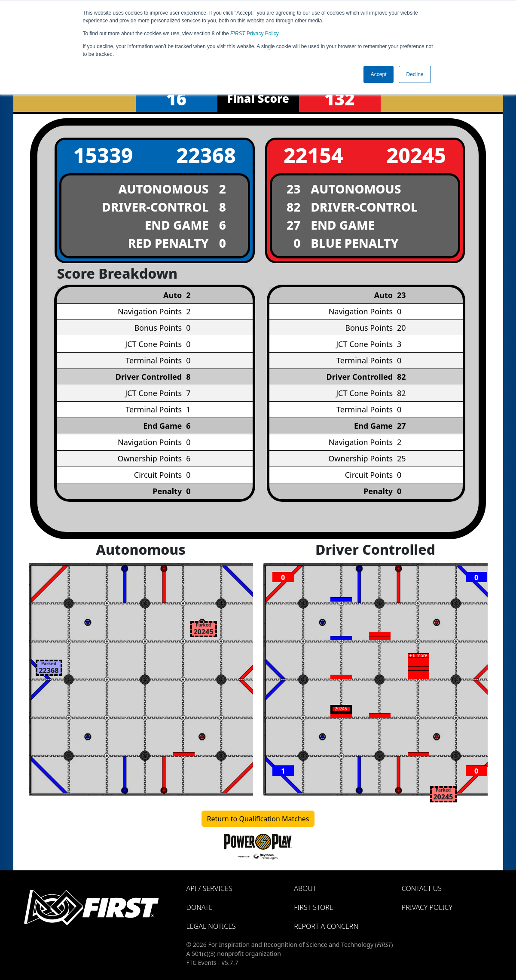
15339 (103, 155)
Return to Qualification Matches (258, 819)
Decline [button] (415, 74)
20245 (416, 155)
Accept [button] (379, 74)
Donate (200, 907)
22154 (313, 155)
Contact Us (422, 888)
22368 (206, 155)
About (305, 888)
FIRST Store (314, 907)
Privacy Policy (254, 34)
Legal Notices (211, 926)
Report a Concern (326, 926)
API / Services (209, 888)
